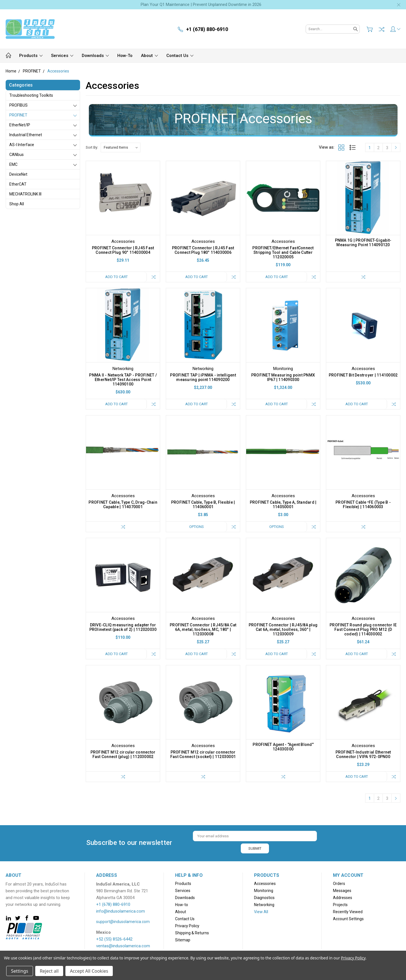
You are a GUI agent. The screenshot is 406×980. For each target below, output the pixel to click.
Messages (342, 891)
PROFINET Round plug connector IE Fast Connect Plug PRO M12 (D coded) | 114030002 (363, 629)
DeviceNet (18, 174)
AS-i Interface (22, 145)
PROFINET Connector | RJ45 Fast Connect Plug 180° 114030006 (203, 250)
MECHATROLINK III (25, 194)
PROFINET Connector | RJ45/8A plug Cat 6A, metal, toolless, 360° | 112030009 (283, 629)
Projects (340, 905)
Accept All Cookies (89, 971)
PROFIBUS (18, 105)
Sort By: (92, 147)
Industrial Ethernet (26, 135)
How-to (125, 56)
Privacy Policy (187, 926)
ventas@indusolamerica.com (123, 946)
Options (197, 527)
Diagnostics (264, 898)
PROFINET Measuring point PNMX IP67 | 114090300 (283, 377)
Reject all (49, 971)
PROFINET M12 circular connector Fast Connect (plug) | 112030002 (123, 754)
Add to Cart (116, 277)
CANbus (16, 155)
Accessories (265, 884)
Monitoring (264, 891)
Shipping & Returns (192, 933)
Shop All (17, 204)
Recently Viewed (348, 912)
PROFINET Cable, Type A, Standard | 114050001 (283, 505)
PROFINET (18, 115)
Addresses (343, 898)
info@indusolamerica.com (121, 911)
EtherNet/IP (20, 125)
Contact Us (180, 56)
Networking (264, 905)
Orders (339, 884)
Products (31, 56)
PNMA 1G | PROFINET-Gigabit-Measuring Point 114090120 (363, 243)
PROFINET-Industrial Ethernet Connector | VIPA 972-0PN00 (363, 754)
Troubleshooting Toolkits (31, 95)
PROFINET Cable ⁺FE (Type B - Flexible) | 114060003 (363, 505)
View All (261, 912)
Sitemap (183, 940)
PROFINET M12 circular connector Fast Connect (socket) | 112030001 (203, 754)
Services (62, 56)
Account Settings (348, 919)
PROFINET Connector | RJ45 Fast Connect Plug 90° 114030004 (123, 250)
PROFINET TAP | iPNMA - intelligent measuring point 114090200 (203, 377)
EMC (13, 164)
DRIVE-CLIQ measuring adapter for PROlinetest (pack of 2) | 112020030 (123, 627)
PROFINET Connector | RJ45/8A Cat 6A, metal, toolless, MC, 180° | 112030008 (203, 629)
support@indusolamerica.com (123, 922)
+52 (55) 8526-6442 (114, 939)
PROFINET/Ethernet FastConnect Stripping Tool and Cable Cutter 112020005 (283, 252)
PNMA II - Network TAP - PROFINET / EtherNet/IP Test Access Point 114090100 (123, 380)
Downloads (95, 56)
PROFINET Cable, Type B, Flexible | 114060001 (203, 505)
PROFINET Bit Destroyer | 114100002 (363, 375)
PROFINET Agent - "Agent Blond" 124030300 (283, 747)
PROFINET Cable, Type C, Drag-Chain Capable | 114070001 (123, 505)
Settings (20, 971)
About (149, 56)
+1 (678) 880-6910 (113, 904)
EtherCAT (18, 184)
